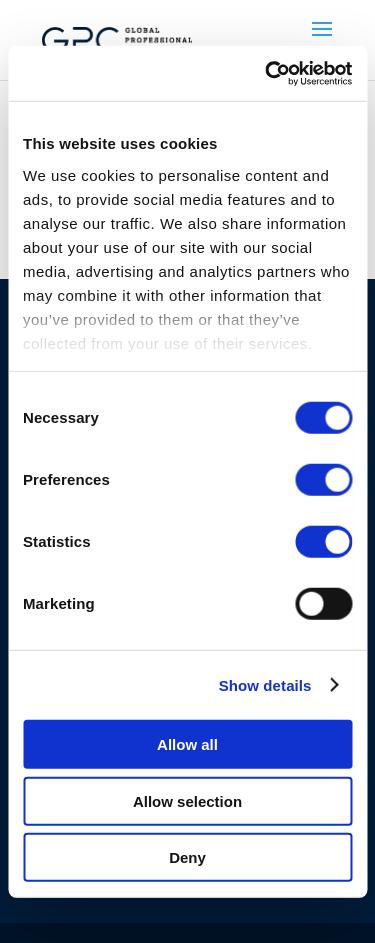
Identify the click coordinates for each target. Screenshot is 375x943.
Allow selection (187, 800)
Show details (265, 684)
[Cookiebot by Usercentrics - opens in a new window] (267, 73)
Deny (187, 857)
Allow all (187, 744)
